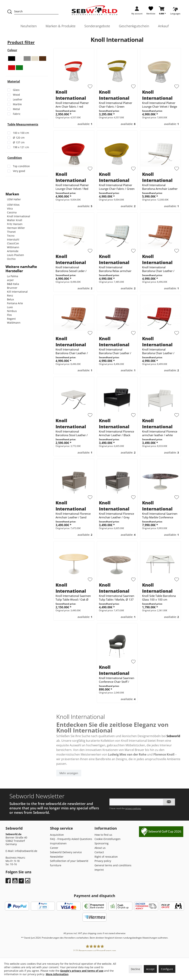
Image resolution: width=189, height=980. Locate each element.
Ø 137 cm (19, 142)
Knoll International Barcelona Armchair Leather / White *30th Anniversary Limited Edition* (160, 187)
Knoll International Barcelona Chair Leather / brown (158, 269)
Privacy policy (103, 861)
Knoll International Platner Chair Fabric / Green (116, 105)
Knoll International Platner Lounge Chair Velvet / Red (72, 187)
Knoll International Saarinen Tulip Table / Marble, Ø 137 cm (117, 598)
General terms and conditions (113, 865)
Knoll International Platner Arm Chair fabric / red (72, 105)
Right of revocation (106, 857)
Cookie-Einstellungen (108, 839)
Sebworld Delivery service (66, 852)
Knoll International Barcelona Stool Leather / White (72, 433)
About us (100, 848)
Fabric (17, 114)
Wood (16, 95)
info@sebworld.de (26, 851)
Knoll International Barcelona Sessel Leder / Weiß (71, 269)
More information (57, 974)
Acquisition (57, 835)
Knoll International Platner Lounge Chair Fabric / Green (117, 187)
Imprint (99, 870)
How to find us (103, 835)
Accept (150, 969)
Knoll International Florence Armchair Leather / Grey (116, 515)
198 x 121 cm (21, 147)
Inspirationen (58, 843)
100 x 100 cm (21, 133)
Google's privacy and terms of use (82, 971)
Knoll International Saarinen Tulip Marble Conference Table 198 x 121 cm (160, 515)
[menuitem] (137, 12)
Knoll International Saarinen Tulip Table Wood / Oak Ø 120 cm (73, 598)
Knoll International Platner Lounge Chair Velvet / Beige (160, 105)
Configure (167, 969)
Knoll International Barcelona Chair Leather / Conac (72, 351)
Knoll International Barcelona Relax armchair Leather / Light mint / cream (117, 269)
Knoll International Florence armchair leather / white (160, 433)
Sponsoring (102, 843)
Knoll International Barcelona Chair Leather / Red (158, 351)
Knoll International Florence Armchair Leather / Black (116, 433)
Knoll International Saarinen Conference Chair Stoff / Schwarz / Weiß (117, 680)
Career (54, 848)
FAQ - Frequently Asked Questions (71, 839)
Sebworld (173, 736)
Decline (135, 969)
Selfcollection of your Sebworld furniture (69, 863)
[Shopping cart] (162, 12)
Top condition (21, 166)
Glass (16, 90)
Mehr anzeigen (69, 773)
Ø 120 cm (19, 138)
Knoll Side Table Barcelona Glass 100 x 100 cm (159, 598)
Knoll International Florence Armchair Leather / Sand (73, 515)
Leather (18, 99)
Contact (99, 852)
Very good (19, 171)
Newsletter (57, 857)
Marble (17, 104)
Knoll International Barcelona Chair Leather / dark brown (115, 351)
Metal (16, 109)
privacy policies (133, 808)
